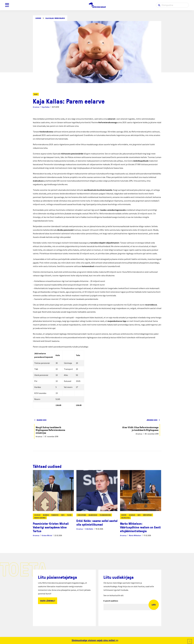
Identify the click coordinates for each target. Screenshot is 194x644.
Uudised (38, 18)
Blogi (36, 94)
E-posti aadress (111, 601)
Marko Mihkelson (135, 535)
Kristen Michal (47, 535)
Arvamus (36, 107)
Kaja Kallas (46, 107)
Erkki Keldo (89, 529)
